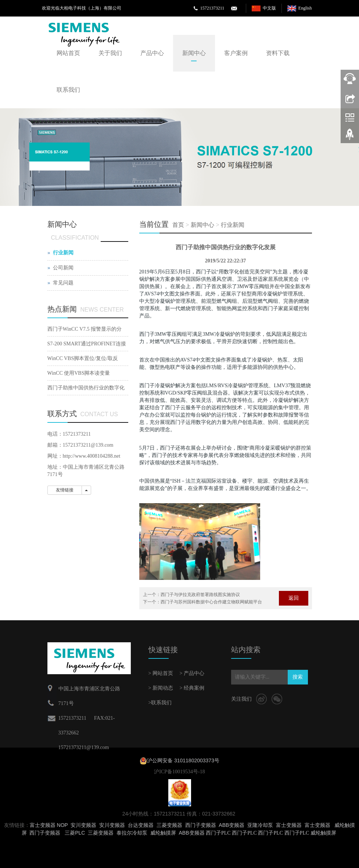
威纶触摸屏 (163, 833)
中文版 (269, 8)
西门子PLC (218, 833)
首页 (178, 225)
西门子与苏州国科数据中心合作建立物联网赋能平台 (211, 602)
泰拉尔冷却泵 (132, 833)
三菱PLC (75, 833)
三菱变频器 (169, 825)
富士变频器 (43, 825)
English (305, 8)
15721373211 (212, 8)
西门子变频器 (201, 825)
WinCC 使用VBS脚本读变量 (79, 373)
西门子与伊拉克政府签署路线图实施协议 (200, 595)
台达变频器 (141, 825)
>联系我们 (160, 703)
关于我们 (110, 53)
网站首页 (68, 53)
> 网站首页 (161, 673)
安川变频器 (83, 825)
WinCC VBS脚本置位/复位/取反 (83, 358)
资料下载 (278, 53)
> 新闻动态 (161, 688)
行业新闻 (233, 225)
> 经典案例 (192, 688)
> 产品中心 (192, 673)
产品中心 (152, 53)
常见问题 (63, 283)
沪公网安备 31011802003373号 (183, 760)
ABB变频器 (231, 825)
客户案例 (236, 53)
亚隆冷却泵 (260, 825)
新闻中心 (194, 53)
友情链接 (65, 490)
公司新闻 (63, 268)
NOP (62, 825)
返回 (294, 598)
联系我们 (68, 90)
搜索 (298, 677)
